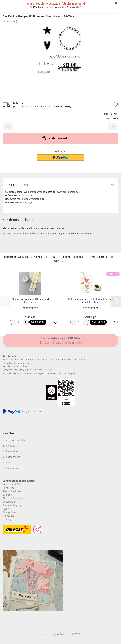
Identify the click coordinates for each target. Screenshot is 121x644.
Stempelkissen (11, 512)
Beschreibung (17, 185)
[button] (8, 126)
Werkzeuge (8, 516)
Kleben (6, 509)
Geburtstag (9, 502)
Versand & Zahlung (16, 440)
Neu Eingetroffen (12, 484)
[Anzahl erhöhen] (26, 322)
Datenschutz (13, 457)
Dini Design (49, 192)
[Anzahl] (60, 126)
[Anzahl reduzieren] (13, 322)
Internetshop (49, 634)
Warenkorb (38, 322)
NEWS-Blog (8, 488)
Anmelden (86, 234)
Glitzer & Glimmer (12, 498)
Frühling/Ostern (11, 519)
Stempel (7, 495)
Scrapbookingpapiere (14, 505)
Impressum (12, 468)
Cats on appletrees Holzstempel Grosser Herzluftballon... (91, 301)
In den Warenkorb (57, 138)
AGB (8, 463)
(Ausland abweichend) (61, 107)
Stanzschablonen (12, 491)
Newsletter (12, 451)
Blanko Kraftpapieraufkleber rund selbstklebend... (30, 301)
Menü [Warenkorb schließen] (5, 5)
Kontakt (10, 446)
